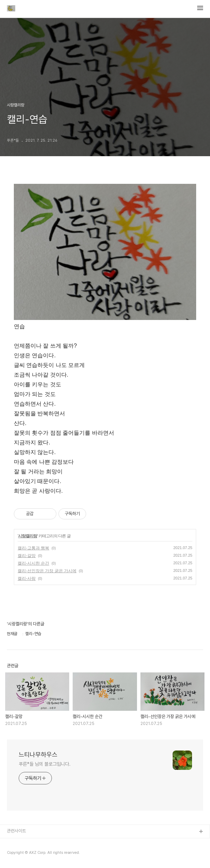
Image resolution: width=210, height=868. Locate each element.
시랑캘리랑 (28, 536)
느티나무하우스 (38, 754)
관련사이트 (16, 831)
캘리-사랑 (27, 578)
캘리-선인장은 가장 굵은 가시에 (47, 571)
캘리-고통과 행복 (33, 548)
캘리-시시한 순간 (33, 563)
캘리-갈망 (27, 556)
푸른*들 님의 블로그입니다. (45, 764)
